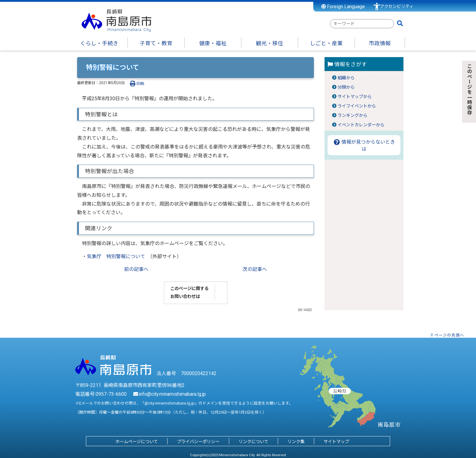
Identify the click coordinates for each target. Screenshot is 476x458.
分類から (346, 87)
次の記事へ (255, 269)
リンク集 (296, 442)
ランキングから (352, 116)
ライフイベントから (357, 106)
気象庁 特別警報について (116, 256)
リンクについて (253, 442)
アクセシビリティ (397, 7)
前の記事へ (136, 269)
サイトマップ (336, 442)
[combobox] (362, 24)
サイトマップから (355, 97)
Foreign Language (343, 7)
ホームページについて (137, 442)
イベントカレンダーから (361, 125)
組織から (346, 78)
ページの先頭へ (449, 335)
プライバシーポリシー (198, 442)
